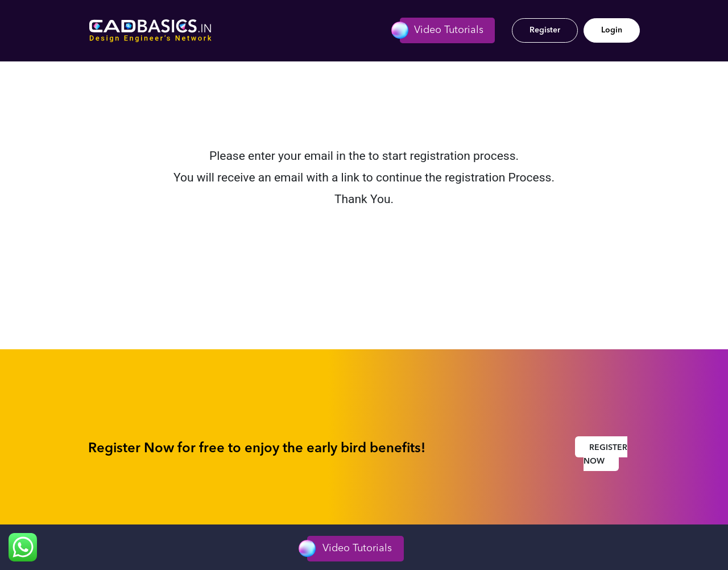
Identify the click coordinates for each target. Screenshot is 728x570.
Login (612, 30)
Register (545, 30)
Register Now (605, 455)
